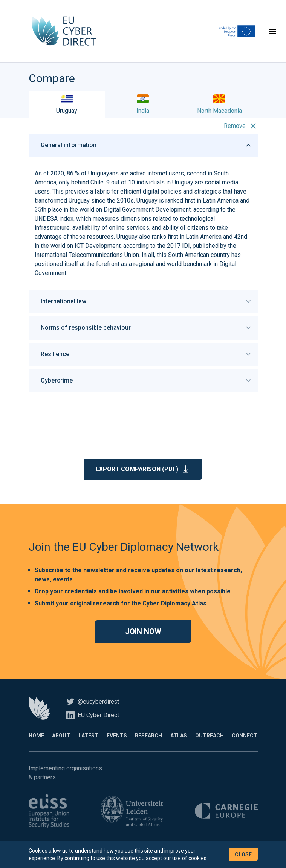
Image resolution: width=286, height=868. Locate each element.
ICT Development (98, 247)
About (61, 736)
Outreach (210, 736)
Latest (88, 736)
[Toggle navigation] (272, 32)
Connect (245, 736)
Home (36, 736)
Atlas (179, 736)
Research (148, 736)
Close (243, 854)
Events (117, 736)
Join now (143, 632)
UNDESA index (54, 219)
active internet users (157, 174)
